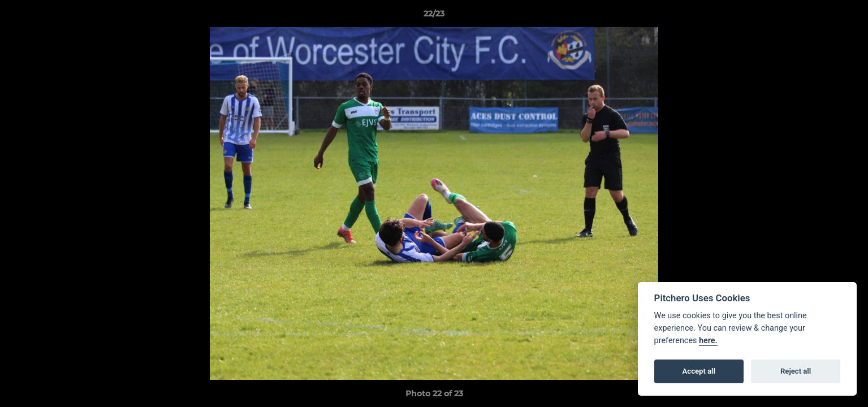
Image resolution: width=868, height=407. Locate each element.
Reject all (796, 371)
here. (708, 341)
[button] (848, 16)
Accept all (699, 371)
